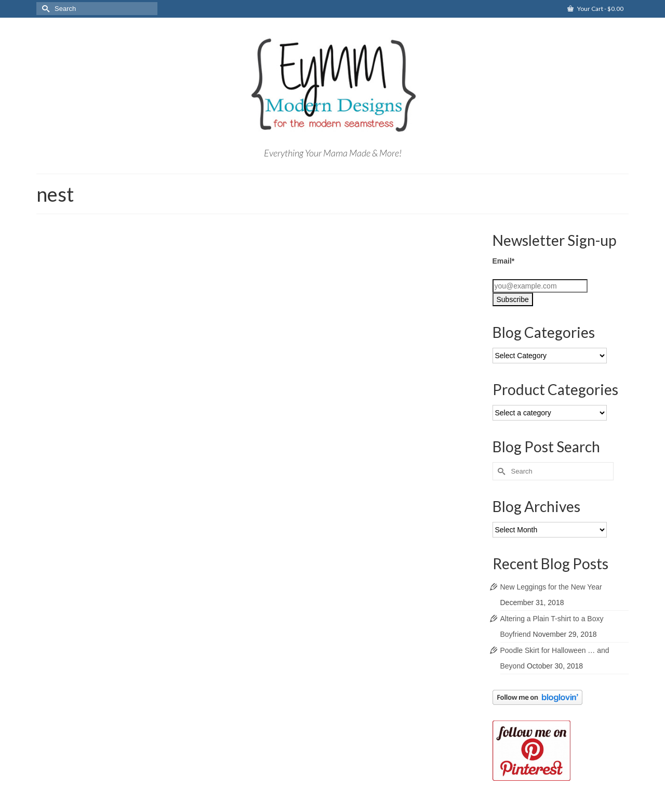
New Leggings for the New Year (551, 587)
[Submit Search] (44, 9)
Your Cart (595, 9)
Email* (504, 261)
